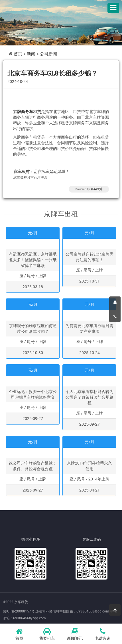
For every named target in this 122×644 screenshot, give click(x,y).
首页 (18, 54)
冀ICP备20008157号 (19, 611)
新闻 (31, 54)
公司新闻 (48, 54)
